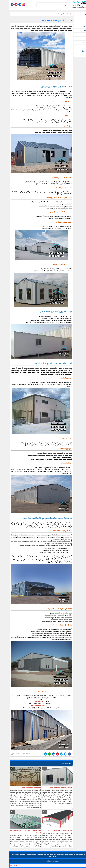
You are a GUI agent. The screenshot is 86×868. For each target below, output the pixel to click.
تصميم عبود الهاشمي (43, 861)
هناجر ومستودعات (51, 14)
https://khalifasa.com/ (28, 706)
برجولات (5, 866)
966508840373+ (29, 702)
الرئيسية (60, 14)
